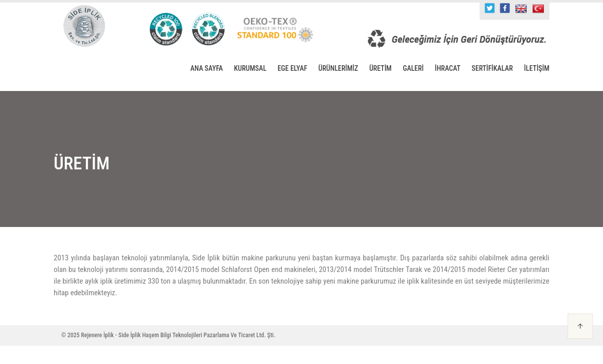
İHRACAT (448, 68)
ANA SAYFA (206, 68)
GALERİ (413, 68)
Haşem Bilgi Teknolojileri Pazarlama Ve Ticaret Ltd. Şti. (209, 335)
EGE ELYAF (293, 68)
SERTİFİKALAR (492, 68)
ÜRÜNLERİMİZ (338, 68)
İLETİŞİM (537, 68)
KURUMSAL (250, 68)
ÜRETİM (380, 68)
